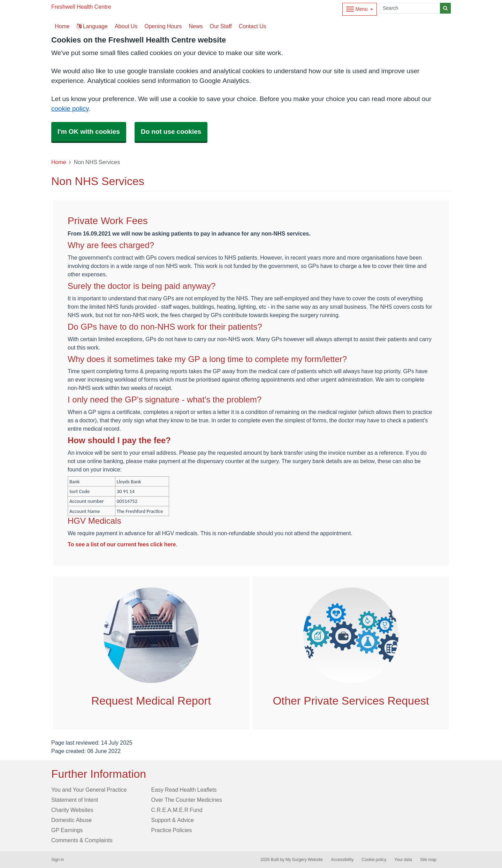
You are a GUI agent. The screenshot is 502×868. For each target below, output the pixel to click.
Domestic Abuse (71, 820)
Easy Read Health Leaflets (184, 790)
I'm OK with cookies (89, 132)
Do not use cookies (171, 132)
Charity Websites (72, 810)
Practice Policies (172, 830)
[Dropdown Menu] (360, 9)
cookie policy (70, 109)
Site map (428, 860)
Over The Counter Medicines (187, 800)
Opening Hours (163, 26)
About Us (126, 26)
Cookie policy (374, 860)
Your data (403, 860)
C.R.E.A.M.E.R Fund (177, 810)
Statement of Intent (75, 800)
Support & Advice (173, 820)
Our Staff (220, 26)
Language (92, 26)
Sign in (58, 860)
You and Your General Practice (89, 790)
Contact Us (253, 26)
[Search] (410, 8)
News (196, 26)
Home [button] (62, 26)
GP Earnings (67, 830)
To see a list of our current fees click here (122, 544)
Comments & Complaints (82, 840)
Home (59, 162)
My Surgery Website (304, 860)
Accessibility (342, 860)
